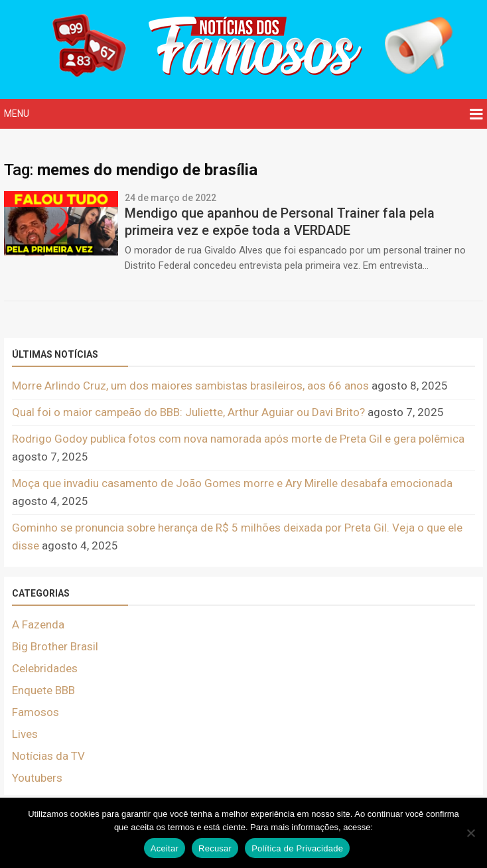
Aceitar (165, 848)
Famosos (35, 712)
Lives (25, 734)
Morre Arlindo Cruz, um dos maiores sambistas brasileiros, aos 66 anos (190, 386)
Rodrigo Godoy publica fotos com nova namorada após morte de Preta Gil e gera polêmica (238, 439)
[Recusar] (470, 833)
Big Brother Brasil (55, 646)
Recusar (215, 848)
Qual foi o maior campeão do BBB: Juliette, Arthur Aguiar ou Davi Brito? (188, 412)
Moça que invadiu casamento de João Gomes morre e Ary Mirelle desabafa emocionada (232, 483)
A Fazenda (38, 624)
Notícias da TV (48, 756)
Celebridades (45, 668)
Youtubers (37, 778)
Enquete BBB (43, 690)
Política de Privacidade (297, 848)
